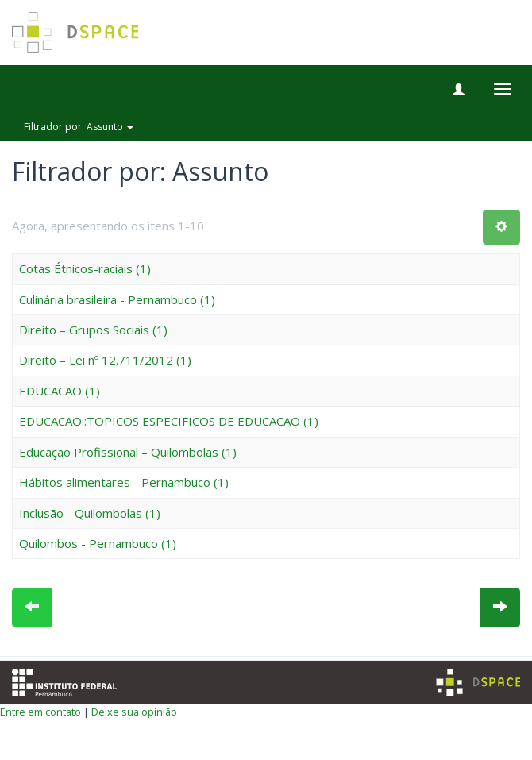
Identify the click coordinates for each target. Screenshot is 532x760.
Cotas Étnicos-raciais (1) (85, 268)
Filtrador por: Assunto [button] (79, 127)
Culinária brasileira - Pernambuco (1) (117, 299)
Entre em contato (40, 712)
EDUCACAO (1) (60, 391)
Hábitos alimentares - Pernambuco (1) (124, 482)
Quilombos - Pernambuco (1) (98, 543)
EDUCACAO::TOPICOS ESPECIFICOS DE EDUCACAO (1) (169, 421)
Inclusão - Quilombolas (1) (90, 513)
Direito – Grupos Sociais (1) (93, 330)
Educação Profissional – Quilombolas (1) (128, 452)
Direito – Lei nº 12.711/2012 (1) (105, 360)
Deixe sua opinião (134, 712)
